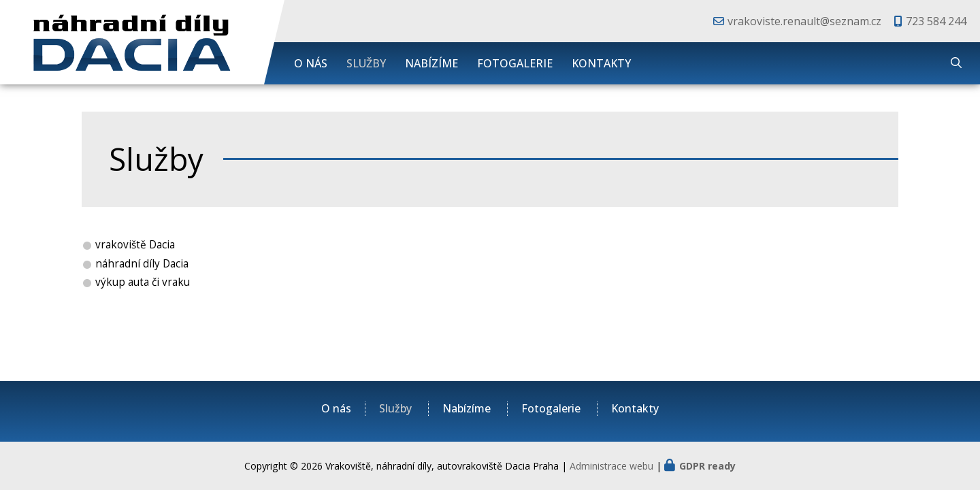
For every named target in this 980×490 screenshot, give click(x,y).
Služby (366, 63)
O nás (311, 63)
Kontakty (601, 63)
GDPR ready (707, 466)
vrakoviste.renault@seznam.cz (804, 21)
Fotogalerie (515, 63)
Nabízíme (431, 63)
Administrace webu (611, 466)
